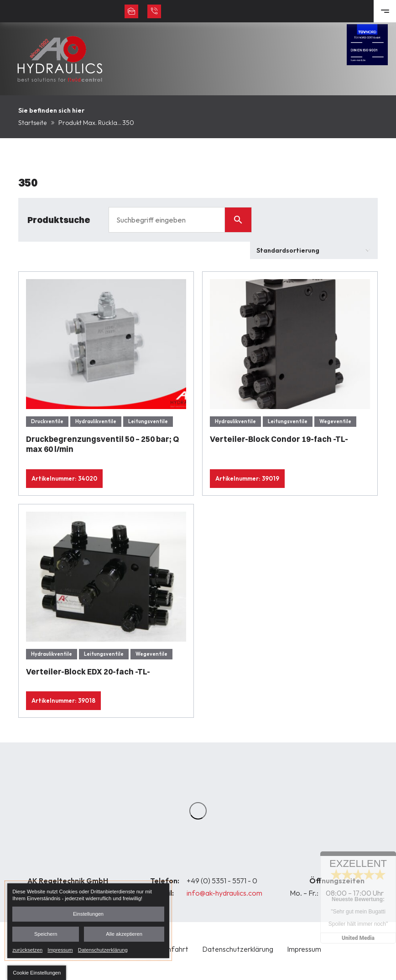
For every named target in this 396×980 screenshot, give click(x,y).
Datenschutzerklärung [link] (103, 949)
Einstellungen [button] (88, 914)
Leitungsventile (148, 421)
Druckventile (47, 421)
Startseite (33, 123)
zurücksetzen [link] (27, 949)
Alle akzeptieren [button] (124, 934)
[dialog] (88, 921)
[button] (37, 973)
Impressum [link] (60, 949)
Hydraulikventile (96, 421)
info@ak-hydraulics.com (224, 893)
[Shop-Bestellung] (314, 250)
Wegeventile (335, 421)
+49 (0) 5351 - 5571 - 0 (222, 881)
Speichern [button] (46, 934)
